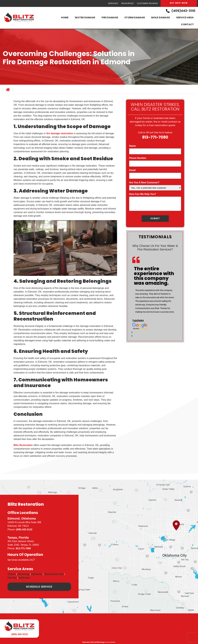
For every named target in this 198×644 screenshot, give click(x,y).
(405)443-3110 (183, 11)
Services (113, 3)
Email (137, 170)
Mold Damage (161, 17)
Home (65, 17)
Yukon (12, 574)
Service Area (185, 17)
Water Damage (85, 17)
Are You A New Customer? (144, 183)
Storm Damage (135, 17)
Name (137, 146)
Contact (187, 24)
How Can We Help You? (147, 194)
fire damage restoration (59, 133)
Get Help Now (179, 3)
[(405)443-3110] (168, 11)
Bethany (24, 578)
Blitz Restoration (23, 445)
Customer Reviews (147, 3)
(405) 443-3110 (24, 530)
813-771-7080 (155, 137)
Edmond (37, 574)
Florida (12, 578)
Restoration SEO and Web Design (94, 642)
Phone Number (142, 158)
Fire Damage (110, 17)
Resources (127, 3)
